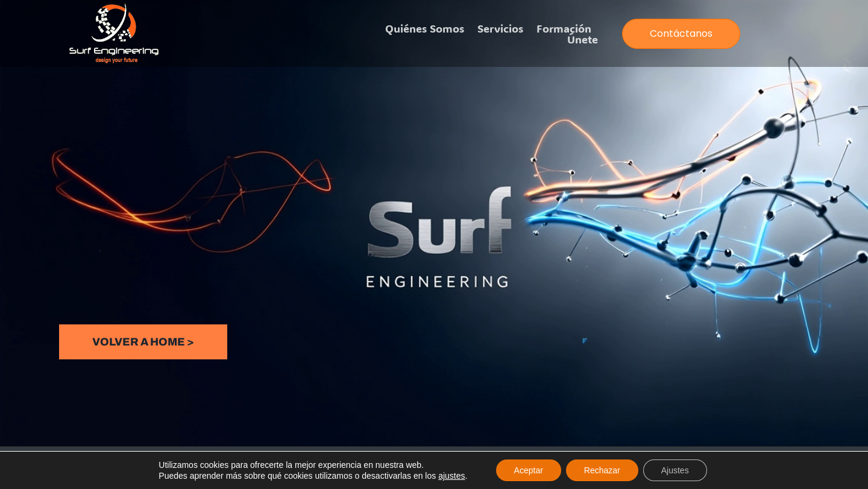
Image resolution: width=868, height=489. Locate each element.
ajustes (451, 476)
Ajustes (675, 470)
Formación (564, 28)
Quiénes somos (425, 28)
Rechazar (602, 470)
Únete (583, 39)
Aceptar (529, 470)
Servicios (500, 28)
